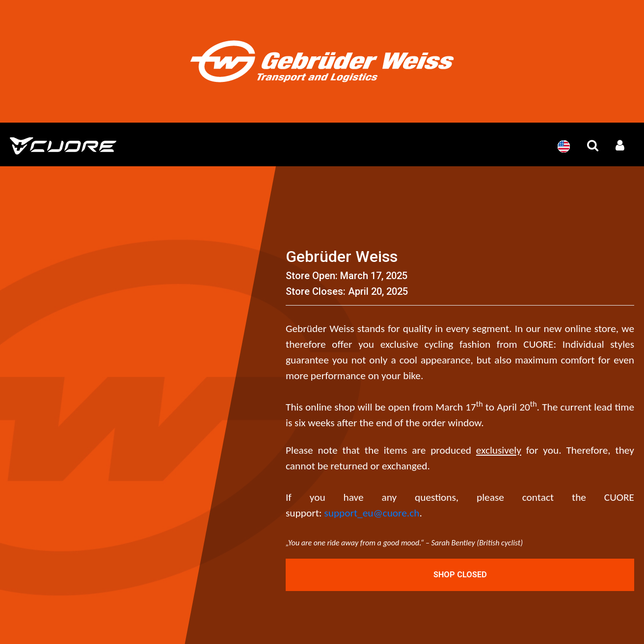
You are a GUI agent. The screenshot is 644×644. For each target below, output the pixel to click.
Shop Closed (460, 575)
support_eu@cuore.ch (372, 513)
